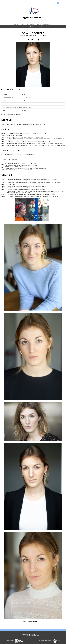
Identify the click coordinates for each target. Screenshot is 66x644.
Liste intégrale (40, 27)
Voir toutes (33, 622)
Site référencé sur (14, 641)
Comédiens (33, 27)
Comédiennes (26, 27)
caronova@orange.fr (33, 636)
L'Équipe (23, 24)
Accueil (16, 24)
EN (61, 3)
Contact (30, 39)
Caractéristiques (12, 115)
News (37, 24)
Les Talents (30, 24)
